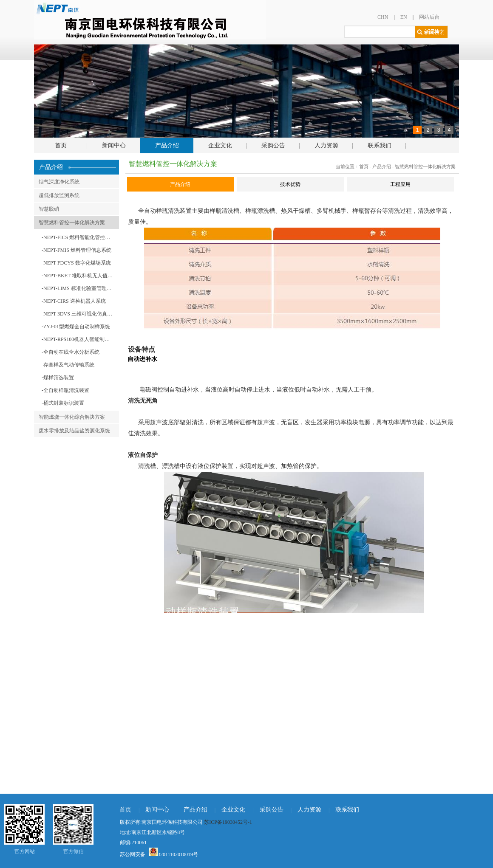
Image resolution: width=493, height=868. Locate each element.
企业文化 (220, 145)
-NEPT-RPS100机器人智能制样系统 (80, 339)
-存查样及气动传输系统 (68, 365)
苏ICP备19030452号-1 (228, 822)
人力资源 (326, 145)
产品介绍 (167, 145)
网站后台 (429, 17)
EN (404, 17)
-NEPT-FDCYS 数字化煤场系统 (76, 263)
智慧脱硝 (49, 209)
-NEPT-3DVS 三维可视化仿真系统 (79, 314)
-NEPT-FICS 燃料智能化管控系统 (78, 237)
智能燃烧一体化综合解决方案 (72, 417)
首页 (61, 145)
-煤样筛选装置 (58, 378)
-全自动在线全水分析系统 (71, 352)
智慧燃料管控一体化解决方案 (72, 223)
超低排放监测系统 (59, 195)
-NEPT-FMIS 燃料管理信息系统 (76, 250)
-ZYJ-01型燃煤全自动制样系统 (76, 327)
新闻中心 (114, 145)
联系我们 (380, 145)
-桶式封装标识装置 (63, 403)
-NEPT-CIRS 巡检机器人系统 (74, 301)
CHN (383, 17)
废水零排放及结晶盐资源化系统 (74, 431)
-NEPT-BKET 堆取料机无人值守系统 (80, 276)
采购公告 (273, 145)
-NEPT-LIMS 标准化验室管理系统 (79, 288)
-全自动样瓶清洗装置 (65, 390)
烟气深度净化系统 (59, 182)
